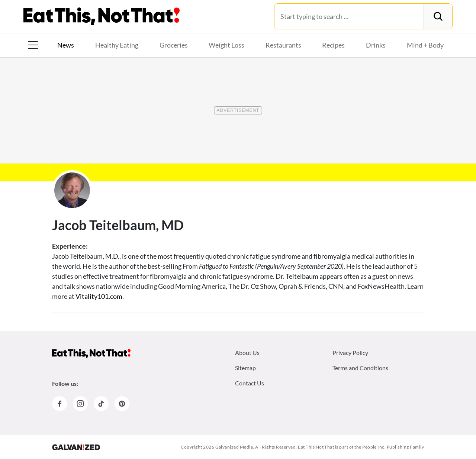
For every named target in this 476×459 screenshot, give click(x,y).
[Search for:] (349, 16)
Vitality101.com (99, 296)
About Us (247, 353)
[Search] (438, 16)
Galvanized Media (234, 447)
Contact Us (250, 383)
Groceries (174, 45)
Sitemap (245, 368)
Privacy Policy (350, 353)
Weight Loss (226, 45)
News (66, 45)
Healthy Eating (117, 45)
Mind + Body (425, 45)
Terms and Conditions (360, 368)
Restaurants (283, 45)
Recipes (333, 45)
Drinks (376, 45)
